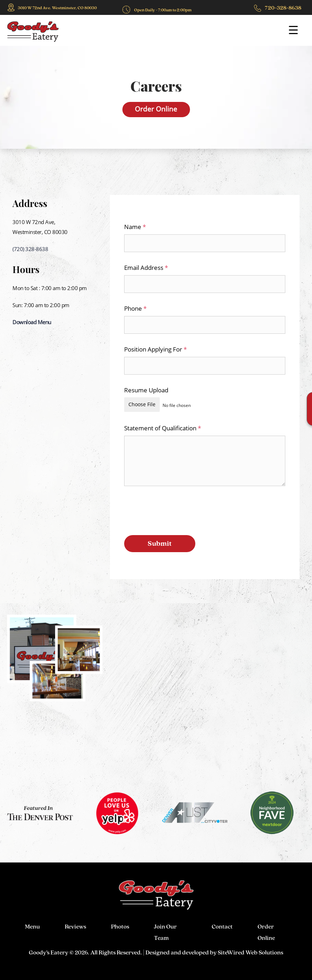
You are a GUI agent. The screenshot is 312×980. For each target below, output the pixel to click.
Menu (32, 926)
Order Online (156, 109)
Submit (160, 543)
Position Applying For (155, 349)
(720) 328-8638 (30, 249)
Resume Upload (146, 390)
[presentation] (178, 510)
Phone (135, 308)
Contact (222, 926)
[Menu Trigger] (293, 30)
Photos (120, 926)
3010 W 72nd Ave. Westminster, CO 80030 (57, 8)
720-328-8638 (283, 8)
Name (135, 227)
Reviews (75, 926)
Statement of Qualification (163, 427)
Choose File (142, 404)
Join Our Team (165, 929)
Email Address (146, 268)
